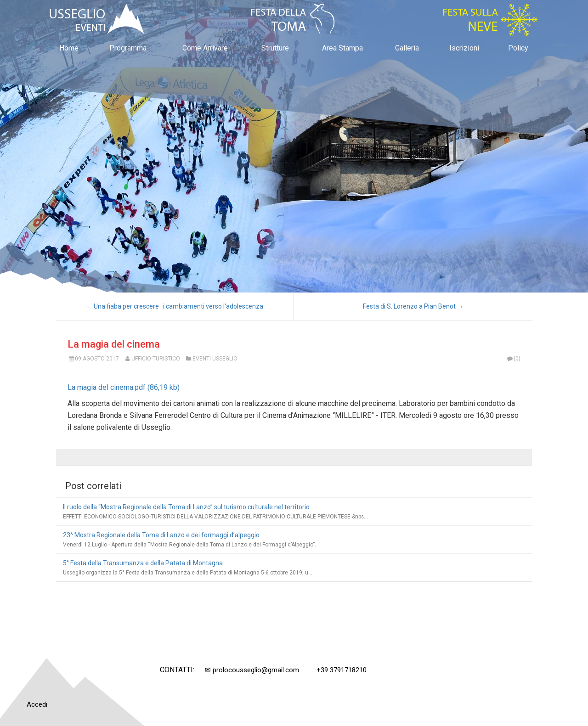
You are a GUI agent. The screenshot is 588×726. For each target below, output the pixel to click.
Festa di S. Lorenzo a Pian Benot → (413, 306)
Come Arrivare (205, 48)
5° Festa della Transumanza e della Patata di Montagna (143, 563)
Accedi (37, 704)
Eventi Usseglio (215, 359)
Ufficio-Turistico (156, 359)
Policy (518, 48)
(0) (514, 359)
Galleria (407, 48)
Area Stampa (342, 48)
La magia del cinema (114, 344)
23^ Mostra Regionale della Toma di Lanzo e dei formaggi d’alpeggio (161, 535)
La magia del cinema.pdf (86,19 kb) (124, 387)
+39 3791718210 (342, 670)
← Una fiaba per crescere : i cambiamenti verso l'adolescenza (175, 306)
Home (69, 48)
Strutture (275, 48)
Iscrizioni (464, 48)
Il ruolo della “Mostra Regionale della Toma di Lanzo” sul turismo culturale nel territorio (186, 507)
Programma (128, 48)
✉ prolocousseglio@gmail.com (252, 670)
